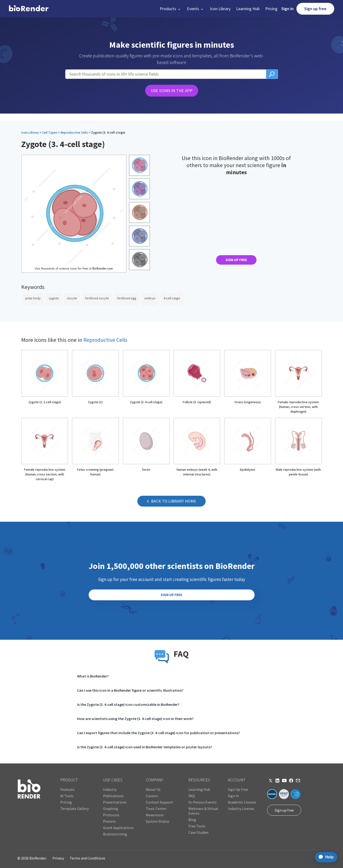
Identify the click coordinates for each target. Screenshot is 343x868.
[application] (325, 857)
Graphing (111, 809)
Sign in (287, 9)
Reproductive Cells (74, 132)
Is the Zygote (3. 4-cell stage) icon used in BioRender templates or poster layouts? (145, 747)
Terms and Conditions (87, 858)
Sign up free (315, 9)
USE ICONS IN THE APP (172, 91)
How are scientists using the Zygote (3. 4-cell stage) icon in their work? (135, 719)
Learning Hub (248, 9)
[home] (29, 9)
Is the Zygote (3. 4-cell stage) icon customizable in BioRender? (128, 704)
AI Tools (67, 796)
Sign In (233, 796)
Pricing (271, 9)
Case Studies (198, 832)
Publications (113, 796)
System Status (158, 821)
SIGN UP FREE (236, 260)
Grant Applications (118, 828)
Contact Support (159, 802)
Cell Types (50, 132)
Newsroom (155, 815)
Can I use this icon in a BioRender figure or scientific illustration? (130, 690)
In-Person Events (202, 802)
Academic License (242, 802)
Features (67, 789)
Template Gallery (74, 809)
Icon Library (220, 9)
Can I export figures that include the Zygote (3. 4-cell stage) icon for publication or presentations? (158, 733)
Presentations (115, 802)
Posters (109, 821)
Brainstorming (115, 834)
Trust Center (156, 809)
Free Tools (197, 826)
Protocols (111, 815)
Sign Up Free (238, 789)
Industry (110, 789)
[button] (171, 9)
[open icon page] (45, 382)
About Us (153, 789)
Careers (152, 796)
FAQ (192, 796)
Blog (192, 820)
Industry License (241, 809)
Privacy (58, 858)
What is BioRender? (93, 676)
